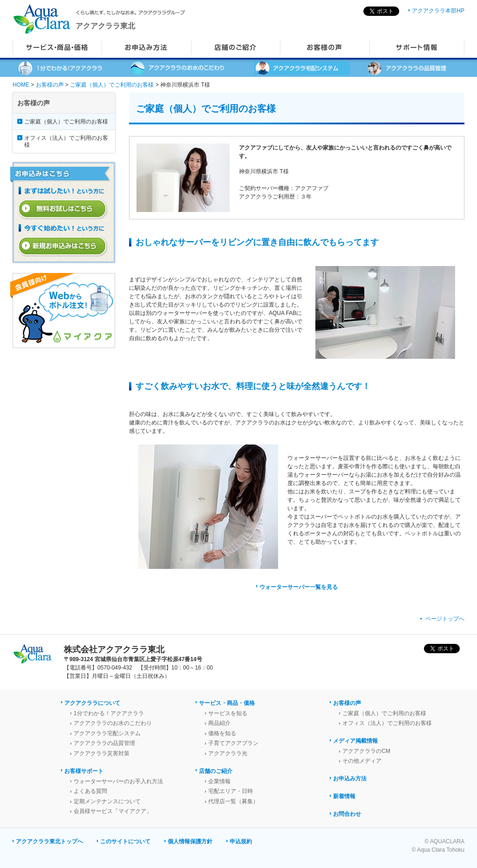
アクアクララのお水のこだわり (113, 723)
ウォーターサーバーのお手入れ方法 (118, 781)
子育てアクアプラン (233, 743)
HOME (21, 85)
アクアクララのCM (366, 751)
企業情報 (219, 781)
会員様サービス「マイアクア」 (113, 811)
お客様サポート (84, 771)
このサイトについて (125, 841)
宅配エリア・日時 (231, 791)
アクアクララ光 (228, 753)
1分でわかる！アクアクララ (109, 713)
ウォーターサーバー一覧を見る (299, 587)
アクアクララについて (92, 703)
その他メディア (362, 761)
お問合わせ (347, 814)
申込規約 (241, 841)
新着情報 (344, 796)
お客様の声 (50, 85)
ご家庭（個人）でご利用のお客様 (112, 85)
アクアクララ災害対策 (102, 753)
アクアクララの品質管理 (104, 743)
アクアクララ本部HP (438, 11)
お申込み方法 (350, 779)
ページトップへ (445, 619)
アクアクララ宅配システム (107, 733)
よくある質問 (90, 791)
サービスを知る (228, 713)
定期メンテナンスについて (107, 801)
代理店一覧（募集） (233, 801)
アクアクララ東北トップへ (49, 841)
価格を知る (222, 733)
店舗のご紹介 (216, 771)
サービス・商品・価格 (227, 703)
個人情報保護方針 (190, 841)
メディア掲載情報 (355, 741)
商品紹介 (219, 723)
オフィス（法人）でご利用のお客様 (66, 141)
